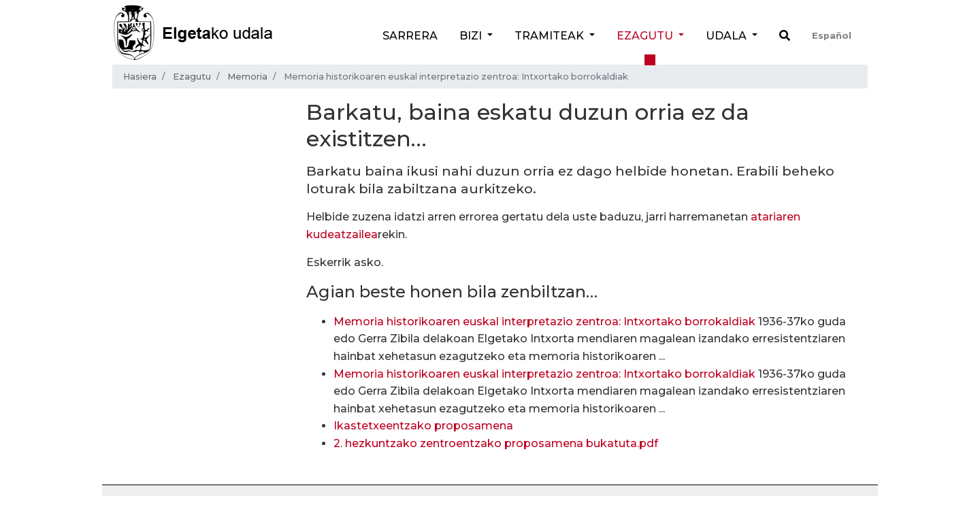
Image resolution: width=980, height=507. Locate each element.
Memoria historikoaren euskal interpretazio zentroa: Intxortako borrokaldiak (544, 322)
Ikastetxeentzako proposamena (423, 426)
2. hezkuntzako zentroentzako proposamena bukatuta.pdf (496, 443)
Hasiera (140, 77)
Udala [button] (728, 36)
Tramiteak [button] (551, 36)
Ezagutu (192, 77)
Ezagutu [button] (646, 36)
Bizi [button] (472, 36)
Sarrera (410, 36)
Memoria (247, 77)
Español (832, 36)
